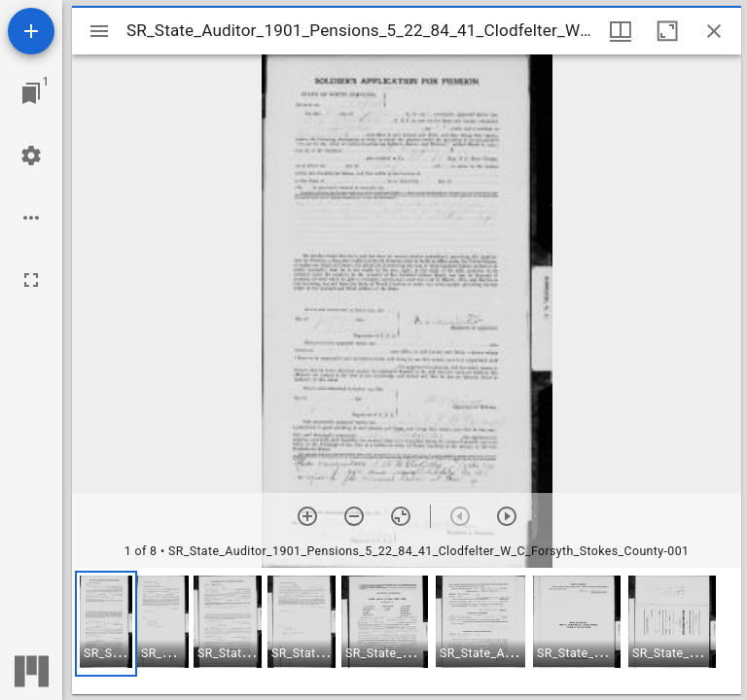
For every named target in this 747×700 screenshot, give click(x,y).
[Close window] (714, 31)
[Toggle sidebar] (99, 31)
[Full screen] (31, 280)
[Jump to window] (31, 93)
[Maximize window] (667, 31)
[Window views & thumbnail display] (621, 31)
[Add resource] (31, 31)
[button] (106, 624)
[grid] (407, 631)
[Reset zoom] (401, 516)
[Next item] (507, 516)
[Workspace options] (31, 218)
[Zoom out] (354, 516)
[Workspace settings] (31, 156)
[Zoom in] (307, 516)
